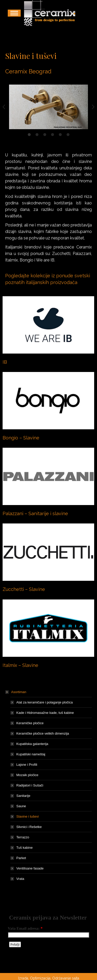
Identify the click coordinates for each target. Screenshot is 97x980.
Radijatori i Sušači (30, 785)
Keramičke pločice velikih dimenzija (43, 733)
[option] (48, 107)
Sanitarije (23, 796)
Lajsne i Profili (27, 765)
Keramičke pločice (30, 723)
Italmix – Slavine (20, 665)
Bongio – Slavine (21, 438)
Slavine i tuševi (28, 816)
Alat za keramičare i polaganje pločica (44, 702)
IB (5, 362)
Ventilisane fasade (30, 868)
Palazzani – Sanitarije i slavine (35, 513)
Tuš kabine (24, 848)
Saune (21, 806)
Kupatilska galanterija (32, 744)
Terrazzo (23, 837)
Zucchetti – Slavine (24, 589)
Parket (21, 858)
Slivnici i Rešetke (29, 827)
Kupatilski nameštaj (31, 754)
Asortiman (16, 692)
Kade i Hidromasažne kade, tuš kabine (45, 713)
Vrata (20, 879)
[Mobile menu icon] (14, 13)
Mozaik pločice (27, 775)
